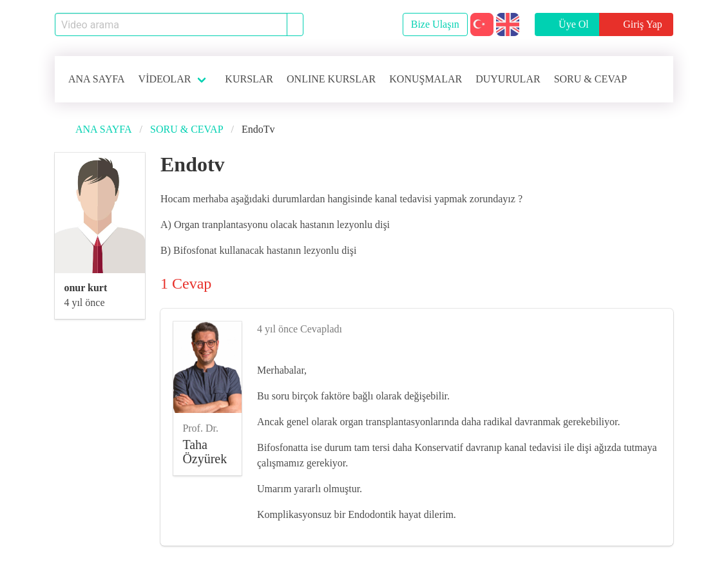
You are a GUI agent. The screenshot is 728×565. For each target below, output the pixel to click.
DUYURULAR (508, 79)
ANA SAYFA (97, 79)
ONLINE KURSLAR (331, 79)
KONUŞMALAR (426, 79)
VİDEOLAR (165, 79)
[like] (655, 327)
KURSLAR (249, 79)
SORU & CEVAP (591, 79)
